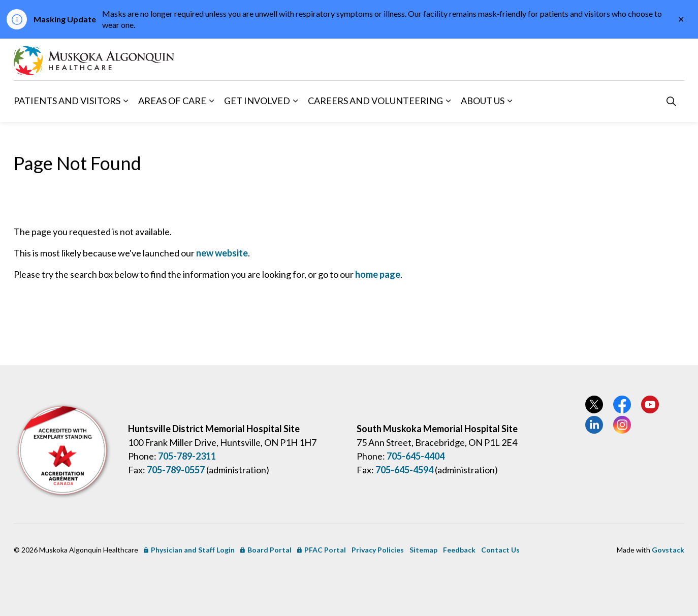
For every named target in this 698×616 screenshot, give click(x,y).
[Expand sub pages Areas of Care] (211, 101)
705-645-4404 (416, 456)
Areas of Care (172, 101)
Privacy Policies (378, 550)
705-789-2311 (187, 456)
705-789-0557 (176, 470)
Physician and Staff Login (189, 550)
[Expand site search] (671, 101)
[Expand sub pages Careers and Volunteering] (448, 101)
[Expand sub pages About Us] (510, 101)
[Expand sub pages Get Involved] (295, 101)
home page (378, 274)
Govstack (668, 550)
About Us (483, 101)
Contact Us (500, 550)
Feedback (459, 550)
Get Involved (257, 101)
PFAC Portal (322, 550)
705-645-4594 (404, 470)
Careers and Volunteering (375, 101)
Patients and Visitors (67, 101)
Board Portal (266, 550)
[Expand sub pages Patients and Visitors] (125, 101)
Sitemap (423, 550)
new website (222, 253)
